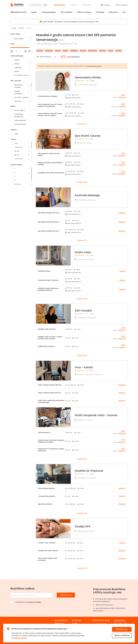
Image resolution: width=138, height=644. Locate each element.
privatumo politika (34, 602)
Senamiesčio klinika (88, 77)
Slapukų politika (21, 638)
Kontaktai (73, 5)
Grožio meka (83, 252)
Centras (58, 51)
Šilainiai (65, 51)
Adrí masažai (83, 311)
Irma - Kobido (84, 367)
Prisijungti (107, 5)
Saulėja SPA (83, 526)
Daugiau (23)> (82, 568)
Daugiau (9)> (82, 240)
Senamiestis (93, 51)
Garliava (40, 51)
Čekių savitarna (60, 5)
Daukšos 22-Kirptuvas (89, 471)
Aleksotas (103, 51)
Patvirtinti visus (122, 629)
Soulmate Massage (87, 195)
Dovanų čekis (86, 5)
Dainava (83, 51)
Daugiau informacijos (94, 66)
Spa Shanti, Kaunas (87, 136)
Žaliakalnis (74, 51)
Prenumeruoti (66, 595)
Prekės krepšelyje (121, 5)
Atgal (14, 28)
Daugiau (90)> (82, 182)
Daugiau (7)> (82, 124)
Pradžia (21, 28)
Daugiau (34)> (82, 299)
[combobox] (46, 57)
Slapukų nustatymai (122, 635)
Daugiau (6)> (82, 355)
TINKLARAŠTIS (59, 623)
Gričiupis (118, 51)
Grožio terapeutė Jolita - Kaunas (96, 415)
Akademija (49, 51)
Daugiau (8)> (82, 459)
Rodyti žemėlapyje (73, 57)
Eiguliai (111, 51)
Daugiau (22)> (82, 513)
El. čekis (75, 623)
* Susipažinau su (28, 602)
